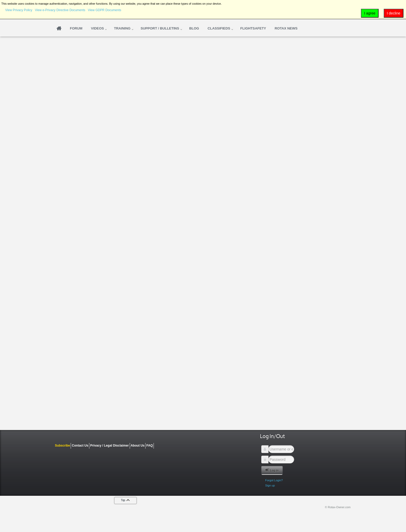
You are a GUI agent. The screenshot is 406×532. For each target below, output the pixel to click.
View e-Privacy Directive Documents (60, 10)
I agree (370, 13)
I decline (394, 13)
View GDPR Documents (104, 10)
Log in (272, 470)
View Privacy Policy (19, 10)
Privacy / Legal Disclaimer (109, 446)
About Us (138, 446)
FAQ (150, 446)
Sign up (270, 485)
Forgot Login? (274, 480)
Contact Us (80, 446)
